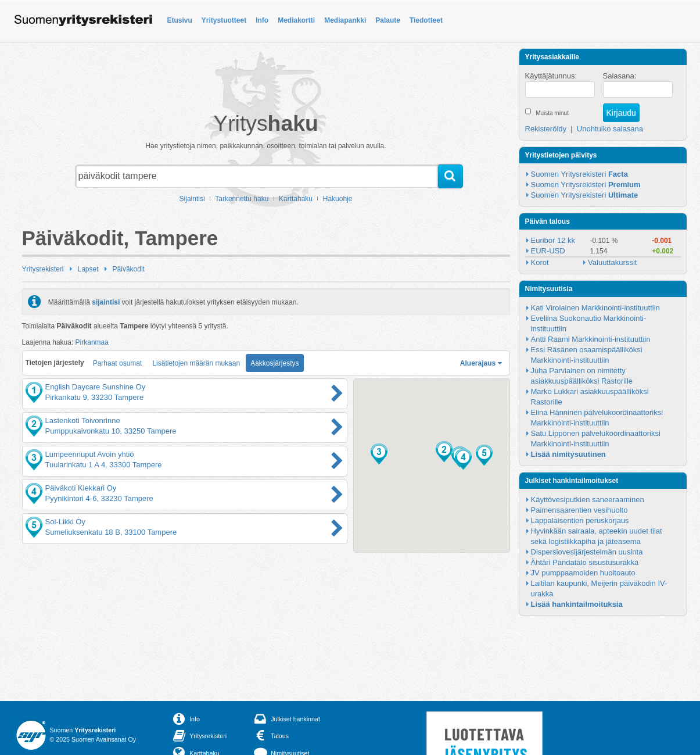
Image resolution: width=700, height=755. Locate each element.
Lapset (88, 269)
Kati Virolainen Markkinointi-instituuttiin (595, 308)
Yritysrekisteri (43, 269)
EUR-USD (548, 251)
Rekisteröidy (546, 129)
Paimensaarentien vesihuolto (579, 510)
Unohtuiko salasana (610, 129)
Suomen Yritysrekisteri (579, 174)
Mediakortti (296, 20)
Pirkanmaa (92, 342)
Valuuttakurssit (612, 262)
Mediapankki (345, 20)
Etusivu (180, 20)
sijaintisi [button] (106, 302)
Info (262, 20)
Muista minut (552, 113)
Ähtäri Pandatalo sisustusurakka (585, 562)
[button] (444, 452)
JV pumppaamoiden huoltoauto (583, 573)
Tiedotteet (426, 20)
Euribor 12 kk (553, 240)
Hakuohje (338, 199)
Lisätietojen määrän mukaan (196, 363)
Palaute (388, 20)
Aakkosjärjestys (274, 363)
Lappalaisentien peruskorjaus (580, 520)
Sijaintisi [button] (192, 199)
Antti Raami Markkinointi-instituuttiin (591, 339)
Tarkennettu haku (242, 199)
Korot (540, 262)
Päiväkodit (129, 269)
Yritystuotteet (224, 20)
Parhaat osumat (118, 363)
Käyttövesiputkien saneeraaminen (588, 500)
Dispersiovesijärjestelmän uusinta (587, 552)
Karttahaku (296, 199)
